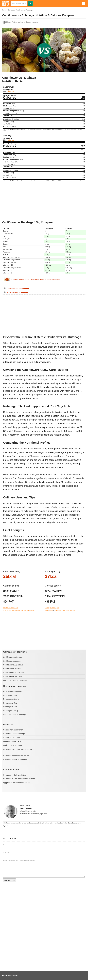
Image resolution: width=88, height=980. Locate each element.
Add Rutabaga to (17, 292)
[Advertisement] (44, 202)
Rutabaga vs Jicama (11, 699)
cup (22, 611)
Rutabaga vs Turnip (11, 711)
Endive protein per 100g (12, 745)
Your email (7, 853)
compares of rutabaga (17, 715)
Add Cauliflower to (18, 288)
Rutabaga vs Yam (10, 707)
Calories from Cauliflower (13, 730)
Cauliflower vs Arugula (12, 661)
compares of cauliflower (18, 680)
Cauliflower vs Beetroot (12, 669)
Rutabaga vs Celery (11, 703)
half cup (27, 611)
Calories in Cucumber (12, 737)
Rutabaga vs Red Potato (13, 691)
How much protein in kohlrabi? (15, 760)
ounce (9, 611)
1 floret (32, 611)
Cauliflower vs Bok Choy (13, 676)
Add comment (10, 880)
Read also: (35, 279)
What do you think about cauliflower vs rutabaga (19, 860)
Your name (7, 845)
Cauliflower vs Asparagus (13, 665)
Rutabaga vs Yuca (10, 695)
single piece (16, 611)
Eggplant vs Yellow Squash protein (17, 783)
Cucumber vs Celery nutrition (14, 775)
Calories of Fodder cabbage (14, 734)
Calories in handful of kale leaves (16, 756)
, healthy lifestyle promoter (22, 22)
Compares (11, 10)
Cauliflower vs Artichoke (12, 657)
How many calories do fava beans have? (19, 749)
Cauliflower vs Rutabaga (24, 10)
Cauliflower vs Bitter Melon (14, 673)
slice (64, 611)
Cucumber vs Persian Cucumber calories (19, 779)
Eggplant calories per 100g (14, 741)
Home (4, 10)
